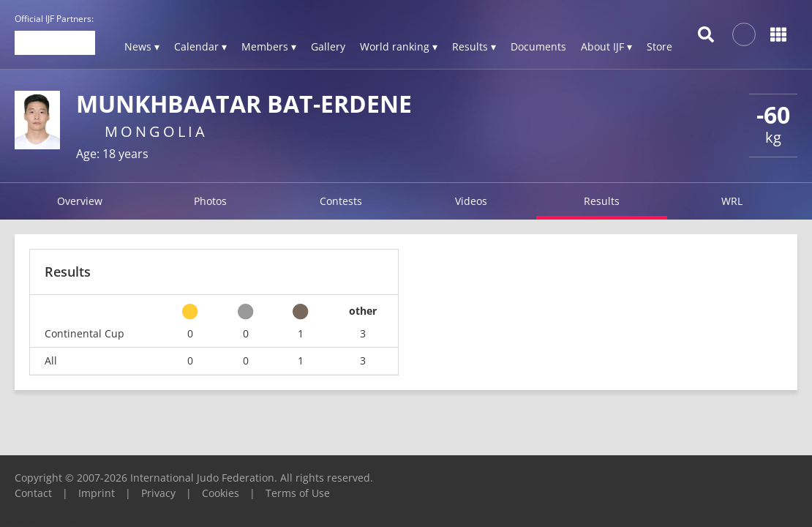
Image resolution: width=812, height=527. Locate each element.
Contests (341, 201)
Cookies (221, 493)
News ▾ (142, 46)
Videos (471, 201)
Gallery (328, 46)
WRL (732, 201)
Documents (538, 46)
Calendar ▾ (200, 46)
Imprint (97, 493)
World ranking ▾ (399, 46)
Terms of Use (298, 493)
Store (659, 46)
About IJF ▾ (606, 46)
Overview (80, 201)
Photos (210, 201)
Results (602, 201)
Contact (33, 493)
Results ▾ (474, 46)
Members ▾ (269, 46)
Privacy (158, 493)
